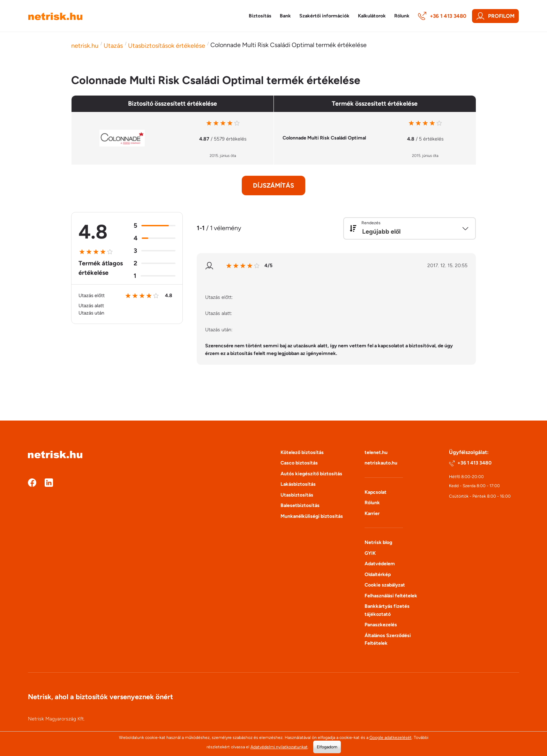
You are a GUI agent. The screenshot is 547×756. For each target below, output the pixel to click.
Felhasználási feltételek (391, 596)
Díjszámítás (273, 186)
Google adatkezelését (391, 738)
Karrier (372, 513)
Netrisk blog (378, 542)
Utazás (113, 46)
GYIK (370, 553)
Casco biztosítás (299, 463)
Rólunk (372, 503)
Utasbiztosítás (297, 495)
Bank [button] (285, 16)
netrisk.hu (85, 46)
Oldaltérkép (378, 574)
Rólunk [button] (402, 16)
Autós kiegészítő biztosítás (311, 474)
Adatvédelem (380, 564)
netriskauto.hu (381, 463)
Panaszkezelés (381, 625)
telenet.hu (376, 452)
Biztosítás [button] (260, 16)
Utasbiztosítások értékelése (167, 46)
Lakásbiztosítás (298, 484)
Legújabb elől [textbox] (381, 232)
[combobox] (410, 228)
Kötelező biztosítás (302, 452)
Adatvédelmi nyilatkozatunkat (279, 747)
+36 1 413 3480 (442, 16)
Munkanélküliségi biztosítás (312, 516)
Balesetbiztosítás (300, 505)
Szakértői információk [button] (324, 16)
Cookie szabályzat (385, 585)
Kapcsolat (376, 492)
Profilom (495, 16)
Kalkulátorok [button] (372, 16)
